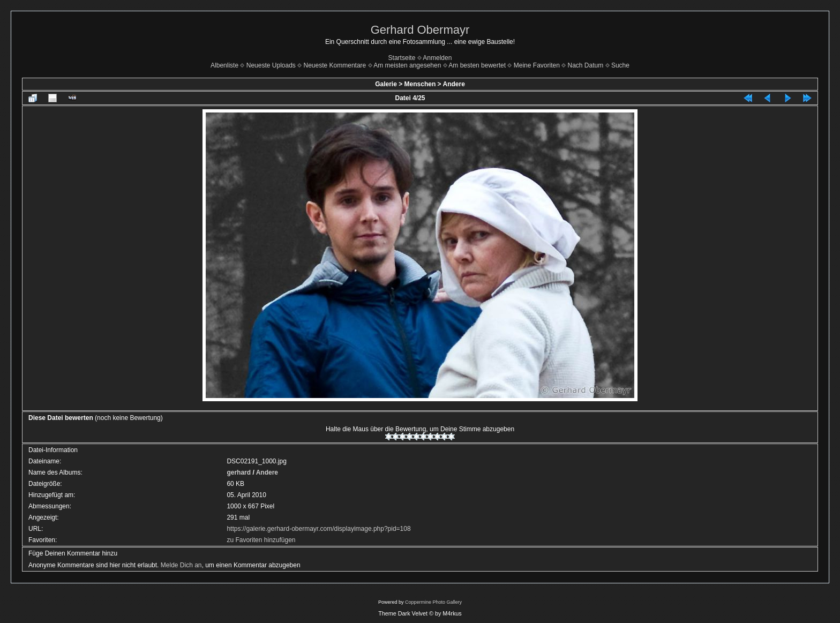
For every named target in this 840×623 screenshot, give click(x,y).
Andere (453, 84)
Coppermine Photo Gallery (433, 602)
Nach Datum (586, 65)
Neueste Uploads (271, 65)
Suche (620, 65)
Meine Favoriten (537, 65)
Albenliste (224, 65)
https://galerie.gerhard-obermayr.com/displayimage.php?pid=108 (318, 529)
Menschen (420, 84)
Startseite (402, 58)
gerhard (239, 472)
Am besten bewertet (477, 65)
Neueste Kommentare (335, 65)
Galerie (386, 84)
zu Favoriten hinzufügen (261, 540)
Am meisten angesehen (407, 65)
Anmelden (437, 58)
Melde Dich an (181, 565)
